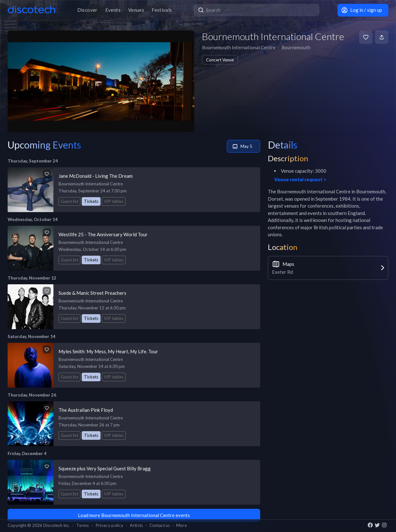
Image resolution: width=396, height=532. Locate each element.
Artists (136, 525)
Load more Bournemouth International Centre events (134, 515)
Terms (83, 525)
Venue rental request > (300, 179)
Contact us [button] (160, 525)
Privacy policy (110, 525)
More (181, 525)
